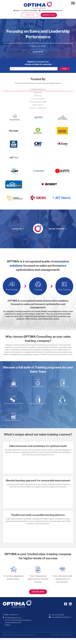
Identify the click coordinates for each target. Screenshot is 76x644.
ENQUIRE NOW (38, 592)
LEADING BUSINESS (38, 89)
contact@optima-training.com (51, 10)
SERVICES (38, 96)
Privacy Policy (55, 635)
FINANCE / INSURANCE (38, 108)
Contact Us (30, 15)
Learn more (38, 52)
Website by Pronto (67, 635)
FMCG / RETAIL (38, 105)
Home (16, 10)
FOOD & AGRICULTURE (38, 102)
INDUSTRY (38, 93)
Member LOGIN (49, 15)
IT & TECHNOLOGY (38, 99)
